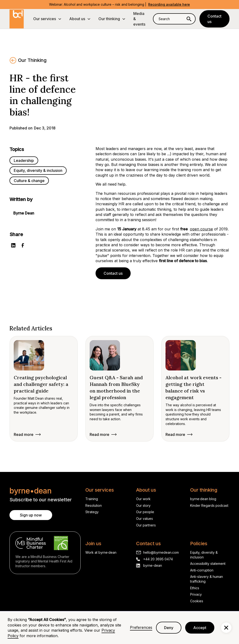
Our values (145, 518)
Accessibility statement (208, 564)
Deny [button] (169, 628)
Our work (143, 499)
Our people (145, 512)
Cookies (197, 601)
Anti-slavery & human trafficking (207, 579)
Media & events (139, 19)
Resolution (94, 505)
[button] (47, 19)
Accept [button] (200, 628)
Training (92, 499)
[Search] (189, 19)
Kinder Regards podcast (209, 505)
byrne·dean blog (203, 499)
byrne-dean (153, 565)
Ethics (195, 588)
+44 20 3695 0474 (158, 559)
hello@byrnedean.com (161, 552)
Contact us (214, 19)
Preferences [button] (141, 627)
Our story (143, 505)
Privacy (196, 594)
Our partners (146, 525)
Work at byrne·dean (101, 552)
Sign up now (31, 515)
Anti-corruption (202, 570)
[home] (17, 19)
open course (201, 229)
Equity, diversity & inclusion (204, 555)
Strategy (92, 512)
